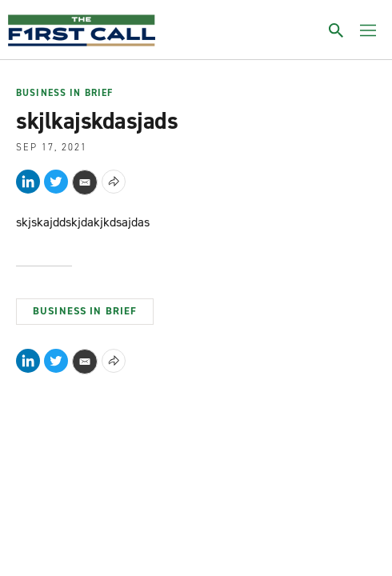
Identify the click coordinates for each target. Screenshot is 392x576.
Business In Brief (64, 94)
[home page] (82, 30)
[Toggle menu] (368, 30)
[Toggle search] (336, 30)
